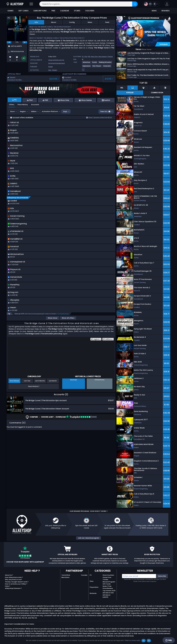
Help (169, 640)
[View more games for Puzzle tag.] (95, 63)
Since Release (15, 388)
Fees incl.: (105, 111)
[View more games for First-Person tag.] (97, 67)
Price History (23, 105)
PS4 (86, 57)
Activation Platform (50, 111)
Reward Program (109, 582)
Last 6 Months (40, 388)
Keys (65, 111)
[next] (25, 42)
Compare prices (63, 321)
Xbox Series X (103, 57)
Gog (50, 70)
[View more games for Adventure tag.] (87, 63)
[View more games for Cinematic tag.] (107, 67)
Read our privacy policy (133, 640)
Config (72, 22)
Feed (107, 22)
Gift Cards (107, 584)
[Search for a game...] (88, 4)
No (149, 641)
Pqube (51, 67)
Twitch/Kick (66, 575)
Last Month (53, 388)
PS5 (89, 57)
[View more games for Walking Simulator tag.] (105, 63)
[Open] (31, 4)
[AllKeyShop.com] (15, 4)
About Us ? (9, 575)
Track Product (34, 393)
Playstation (94, 587)
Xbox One (94, 57)
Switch (110, 57)
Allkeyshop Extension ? (13, 588)
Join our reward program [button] (88, 538)
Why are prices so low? (13, 580)
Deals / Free (107, 586)
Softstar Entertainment (57, 63)
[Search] (135, 4)
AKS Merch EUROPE (107, 596)
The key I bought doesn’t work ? (17, 582)
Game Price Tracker (107, 578)
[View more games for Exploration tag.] (87, 67)
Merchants (65, 577)
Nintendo (93, 593)
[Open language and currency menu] (151, 4)
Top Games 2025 (109, 591)
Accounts (35, 105)
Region (23, 111)
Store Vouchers (108, 575)
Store (12, 111)
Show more (52, 325)
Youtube (84, 575)
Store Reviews (108, 588)
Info (36, 22)
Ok (144, 641)
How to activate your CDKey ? (16, 584)
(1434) (81, 424)
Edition (34, 111)
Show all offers (68, 325)
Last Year (27, 388)
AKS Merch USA (108, 593)
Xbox (91, 581)
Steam (55, 70)
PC (91, 575)
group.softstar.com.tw (56, 60)
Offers (12, 105)
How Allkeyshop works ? (14, 577)
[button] (167, 4)
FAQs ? (8, 586)
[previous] (9, 42)
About (54, 22)
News (90, 22)
